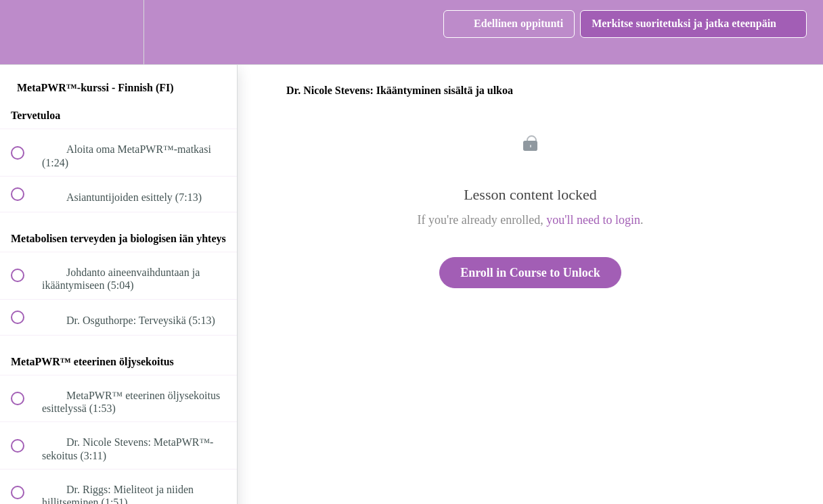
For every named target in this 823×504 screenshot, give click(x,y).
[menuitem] (118, 32)
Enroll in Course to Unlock (530, 273)
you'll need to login (593, 220)
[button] (25, 32)
